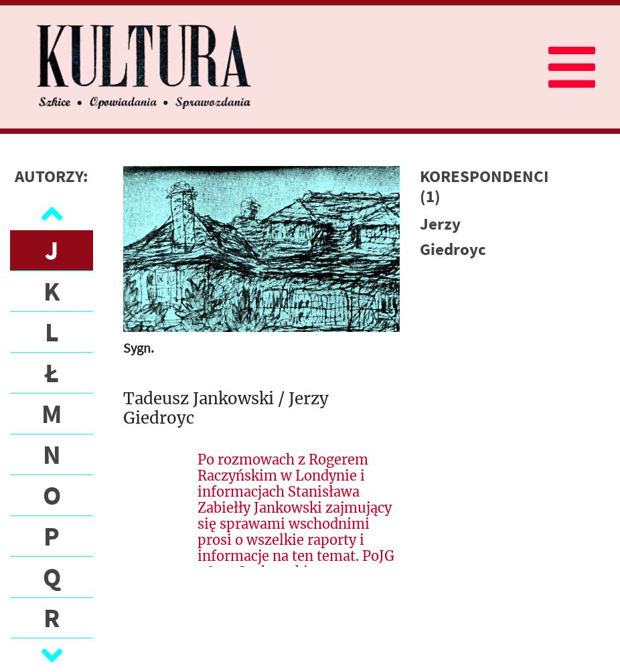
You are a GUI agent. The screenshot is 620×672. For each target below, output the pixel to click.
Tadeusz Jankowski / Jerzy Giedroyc (226, 409)
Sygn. (139, 348)
